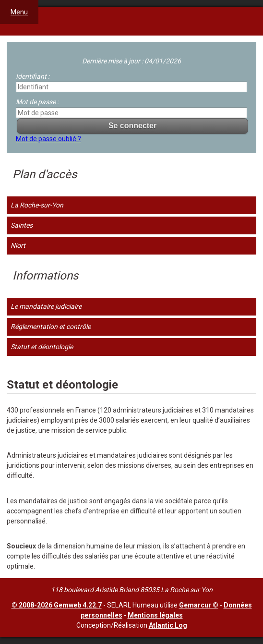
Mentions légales (155, 615)
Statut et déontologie (42, 347)
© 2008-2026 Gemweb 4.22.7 (57, 605)
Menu (19, 12)
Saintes (22, 225)
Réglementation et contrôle (51, 327)
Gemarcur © (199, 605)
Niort (18, 245)
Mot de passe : (37, 102)
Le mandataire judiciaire (46, 306)
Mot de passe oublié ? (48, 139)
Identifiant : (33, 76)
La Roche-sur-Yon (37, 205)
